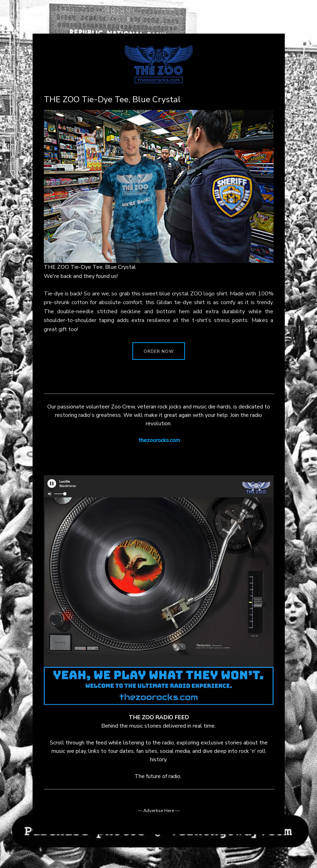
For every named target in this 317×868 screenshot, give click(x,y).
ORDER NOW (159, 351)
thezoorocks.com (159, 440)
